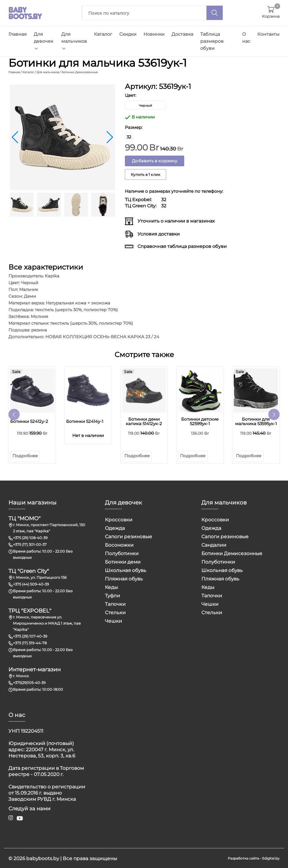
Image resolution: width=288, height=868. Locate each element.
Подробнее (25, 455)
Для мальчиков (74, 41)
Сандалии (214, 544)
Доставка (182, 34)
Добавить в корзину (155, 160)
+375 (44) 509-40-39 (31, 584)
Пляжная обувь (124, 578)
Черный (146, 105)
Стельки (115, 612)
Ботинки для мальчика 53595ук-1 (256, 421)
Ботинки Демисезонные (232, 553)
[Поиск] (215, 13)
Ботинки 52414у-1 (85, 421)
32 (129, 136)
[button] (110, 137)
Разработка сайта (243, 858)
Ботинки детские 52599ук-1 (200, 421)
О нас (246, 38)
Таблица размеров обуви (212, 41)
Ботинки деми (123, 561)
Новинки (154, 34)
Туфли (112, 595)
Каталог (103, 34)
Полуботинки (122, 553)
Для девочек (43, 41)
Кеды (111, 587)
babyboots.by (43, 858)
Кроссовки (119, 519)
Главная (18, 34)
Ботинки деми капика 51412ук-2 (144, 421)
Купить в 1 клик (146, 174)
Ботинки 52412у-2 (29, 421)
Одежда (115, 528)
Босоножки (119, 544)
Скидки (128, 34)
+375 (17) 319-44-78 (30, 642)
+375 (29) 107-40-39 (30, 636)
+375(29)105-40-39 (29, 682)
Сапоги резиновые (129, 536)
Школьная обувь (126, 570)
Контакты (268, 34)
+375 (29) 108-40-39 (30, 537)
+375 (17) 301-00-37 (30, 544)
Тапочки (115, 604)
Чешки (113, 620)
